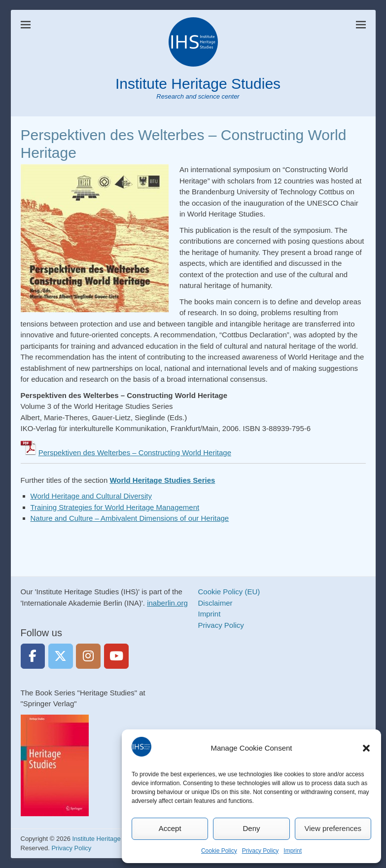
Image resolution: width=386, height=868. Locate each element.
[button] (366, 748)
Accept (170, 828)
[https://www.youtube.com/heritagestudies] (116, 656)
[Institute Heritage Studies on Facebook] (33, 656)
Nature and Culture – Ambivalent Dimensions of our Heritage (130, 518)
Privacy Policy (261, 851)
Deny (251, 828)
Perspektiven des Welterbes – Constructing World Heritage (135, 452)
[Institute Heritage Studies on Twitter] (61, 656)
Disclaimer (215, 603)
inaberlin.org (167, 603)
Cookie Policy (219, 851)
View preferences (333, 828)
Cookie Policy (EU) (229, 592)
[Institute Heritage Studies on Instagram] (88, 656)
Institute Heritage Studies (198, 84)
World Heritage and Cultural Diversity (91, 496)
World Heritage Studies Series (162, 480)
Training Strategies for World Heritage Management (115, 507)
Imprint (293, 851)
